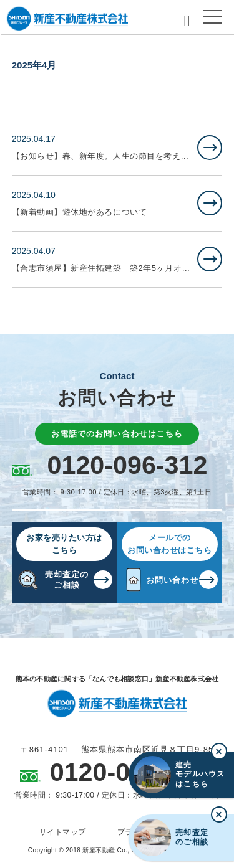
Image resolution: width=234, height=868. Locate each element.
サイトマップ (63, 832)
